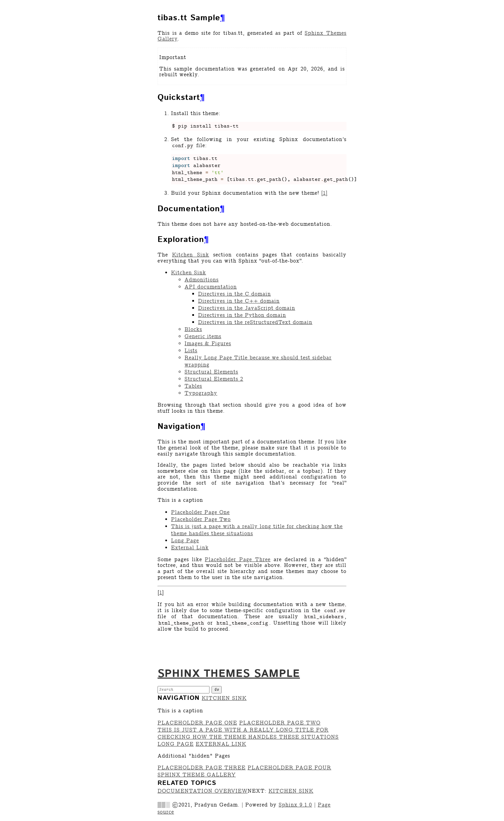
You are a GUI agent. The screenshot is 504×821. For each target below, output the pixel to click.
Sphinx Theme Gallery (197, 775)
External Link (190, 548)
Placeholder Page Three (202, 768)
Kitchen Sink (189, 273)
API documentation (211, 287)
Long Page (185, 541)
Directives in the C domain (234, 294)
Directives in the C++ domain (239, 301)
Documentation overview (203, 791)
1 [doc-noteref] (324, 193)
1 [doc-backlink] (161, 593)
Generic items (203, 337)
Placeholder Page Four (289, 768)
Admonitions (202, 280)
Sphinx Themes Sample (229, 674)
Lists (191, 351)
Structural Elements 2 (214, 379)
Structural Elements (211, 372)
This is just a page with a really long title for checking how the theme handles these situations (248, 734)
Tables (193, 386)
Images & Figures (208, 344)
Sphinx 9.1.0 (295, 805)
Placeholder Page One (200, 512)
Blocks (193, 330)
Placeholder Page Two (201, 519)
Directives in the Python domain (242, 315)
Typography (201, 393)
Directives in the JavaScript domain (247, 308)
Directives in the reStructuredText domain (255, 322)
